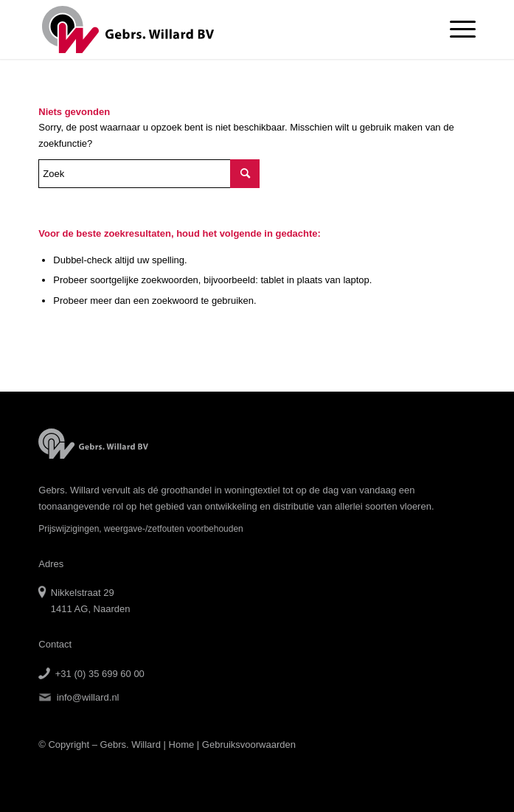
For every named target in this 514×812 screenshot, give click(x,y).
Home (182, 745)
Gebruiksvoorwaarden (249, 745)
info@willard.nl (88, 697)
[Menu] (455, 30)
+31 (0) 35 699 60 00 (100, 674)
